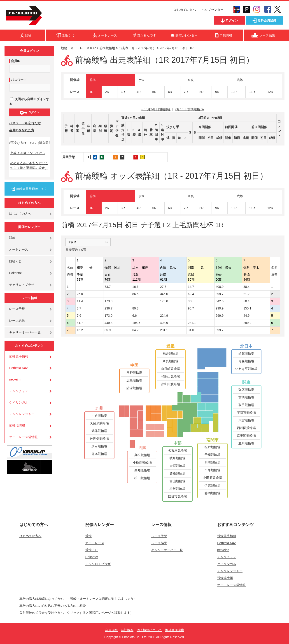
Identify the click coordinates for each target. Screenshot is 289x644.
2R (107, 92)
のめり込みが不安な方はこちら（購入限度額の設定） (29, 165)
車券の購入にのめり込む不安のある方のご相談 (53, 606)
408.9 (220, 287)
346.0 (164, 294)
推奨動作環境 (175, 630)
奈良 (191, 80)
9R (217, 92)
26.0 (80, 294)
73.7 (108, 287)
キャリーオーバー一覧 (25, 332)
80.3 (135, 308)
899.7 (220, 294)
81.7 (80, 323)
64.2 (135, 330)
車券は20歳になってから (28, 153)
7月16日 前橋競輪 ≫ (190, 109)
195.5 (136, 323)
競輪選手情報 (19, 356)
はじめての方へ (185, 10)
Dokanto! (15, 273)
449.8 (108, 323)
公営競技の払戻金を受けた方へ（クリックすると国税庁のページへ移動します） (76, 613)
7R (186, 92)
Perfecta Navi (19, 368)
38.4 (246, 287)
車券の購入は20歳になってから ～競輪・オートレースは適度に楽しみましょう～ (80, 599)
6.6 (134, 316)
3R (123, 92)
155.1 (247, 308)
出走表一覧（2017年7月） (137, 48)
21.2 (246, 294)
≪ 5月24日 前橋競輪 (156, 109)
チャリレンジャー (22, 414)
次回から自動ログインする (29, 101)
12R (270, 92)
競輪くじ (15, 261)
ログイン (29, 113)
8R (201, 92)
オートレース (19, 249)
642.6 (220, 301)
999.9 (220, 308)
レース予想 (17, 309)
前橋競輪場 (107, 48)
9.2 (190, 301)
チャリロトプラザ (22, 285)
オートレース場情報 (23, 437)
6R (170, 92)
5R (154, 92)
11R (252, 92)
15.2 (80, 330)
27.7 (163, 287)
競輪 (12, 238)
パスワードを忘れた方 (25, 123)
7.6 (79, 316)
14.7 (191, 287)
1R (91, 92)
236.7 (108, 308)
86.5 (135, 294)
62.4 (191, 294)
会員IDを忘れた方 (22, 130)
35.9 (108, 330)
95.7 (191, 308)
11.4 (80, 301)
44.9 (246, 316)
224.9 (164, 316)
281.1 (192, 323)
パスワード (19, 80)
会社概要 (127, 630)
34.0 (191, 330)
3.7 (79, 308)
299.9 (247, 323)
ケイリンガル (19, 402)
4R (139, 92)
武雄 (240, 80)
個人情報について (149, 630)
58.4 (246, 301)
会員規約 (111, 630)
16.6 (135, 287)
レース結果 (17, 321)
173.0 (108, 301)
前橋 (93, 80)
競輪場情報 (17, 425)
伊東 (142, 80)
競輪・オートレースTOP (78, 48)
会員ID (16, 61)
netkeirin (15, 379)
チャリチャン (19, 391)
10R (234, 92)
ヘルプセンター (212, 10)
